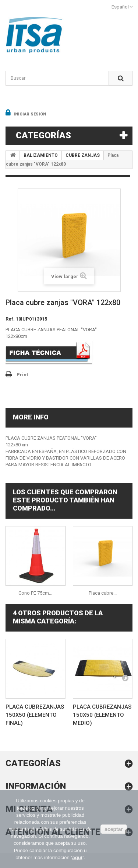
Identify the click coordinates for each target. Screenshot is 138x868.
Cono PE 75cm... (35, 593)
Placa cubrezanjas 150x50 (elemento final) (35, 715)
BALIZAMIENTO (41, 155)
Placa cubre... (103, 593)
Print (22, 375)
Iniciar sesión (29, 114)
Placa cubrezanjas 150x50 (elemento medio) (102, 715)
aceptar (114, 829)
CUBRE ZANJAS (83, 155)
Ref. (10, 319)
